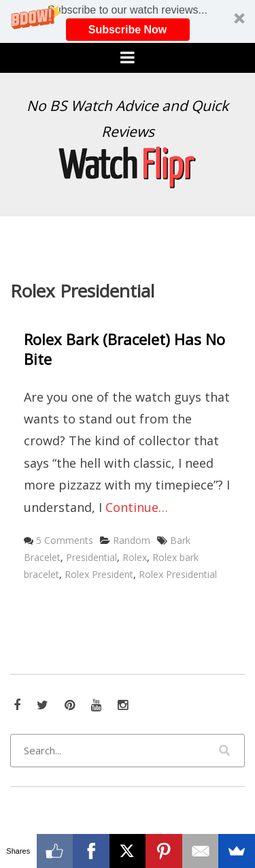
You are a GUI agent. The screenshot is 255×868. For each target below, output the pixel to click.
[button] (128, 21)
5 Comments (65, 540)
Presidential (91, 557)
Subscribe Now (128, 30)
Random (132, 540)
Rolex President (99, 574)
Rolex (135, 557)
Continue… (137, 507)
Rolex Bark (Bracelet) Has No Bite (124, 349)
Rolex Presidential (178, 574)
